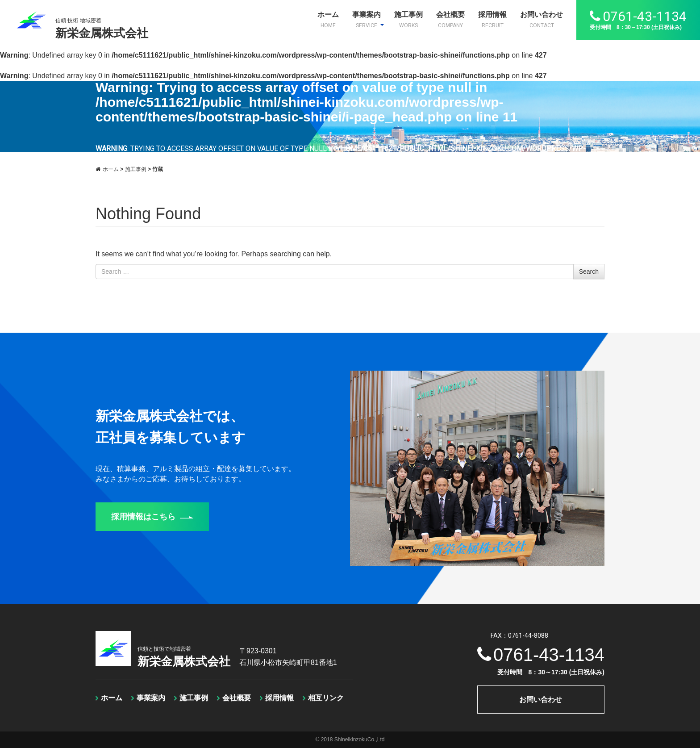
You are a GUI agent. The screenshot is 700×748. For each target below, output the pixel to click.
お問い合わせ (542, 20)
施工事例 (408, 20)
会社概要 (450, 20)
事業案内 (368, 20)
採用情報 (492, 20)
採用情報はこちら (152, 517)
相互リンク (326, 698)
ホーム (328, 20)
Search (589, 272)
